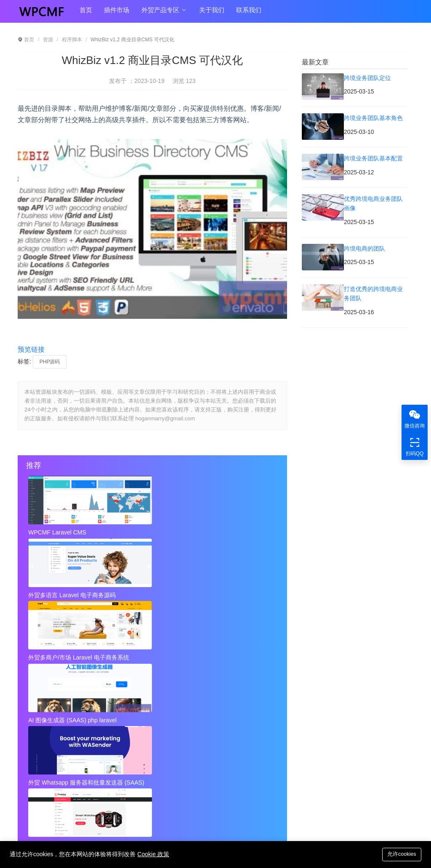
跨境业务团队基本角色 (183, 678)
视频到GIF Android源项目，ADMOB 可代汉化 (77, 745)
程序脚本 (72, 40)
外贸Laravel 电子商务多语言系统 (236, 593)
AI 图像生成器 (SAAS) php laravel (68, 593)
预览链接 (31, 349)
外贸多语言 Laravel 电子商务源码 (152, 532)
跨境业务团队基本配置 (55, 694)
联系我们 (241, 13)
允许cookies (400, 854)
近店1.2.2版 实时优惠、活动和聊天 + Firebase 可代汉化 (77, 728)
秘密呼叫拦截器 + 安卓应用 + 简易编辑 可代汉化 (205, 728)
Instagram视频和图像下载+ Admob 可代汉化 (205, 745)
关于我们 (206, 13)
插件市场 (114, 13)
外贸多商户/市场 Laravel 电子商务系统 (236, 532)
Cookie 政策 (153, 854)
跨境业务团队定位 (49, 678)
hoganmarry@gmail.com (235, 790)
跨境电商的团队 (46, 711)
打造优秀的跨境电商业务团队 (192, 711)
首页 (85, 13)
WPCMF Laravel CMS (58, 532)
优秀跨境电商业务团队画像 (189, 694)
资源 (48, 40)
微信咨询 (415, 418)
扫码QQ (415, 446)
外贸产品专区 (160, 13)
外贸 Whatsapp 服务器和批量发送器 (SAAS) (152, 593)
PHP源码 (50, 362)
